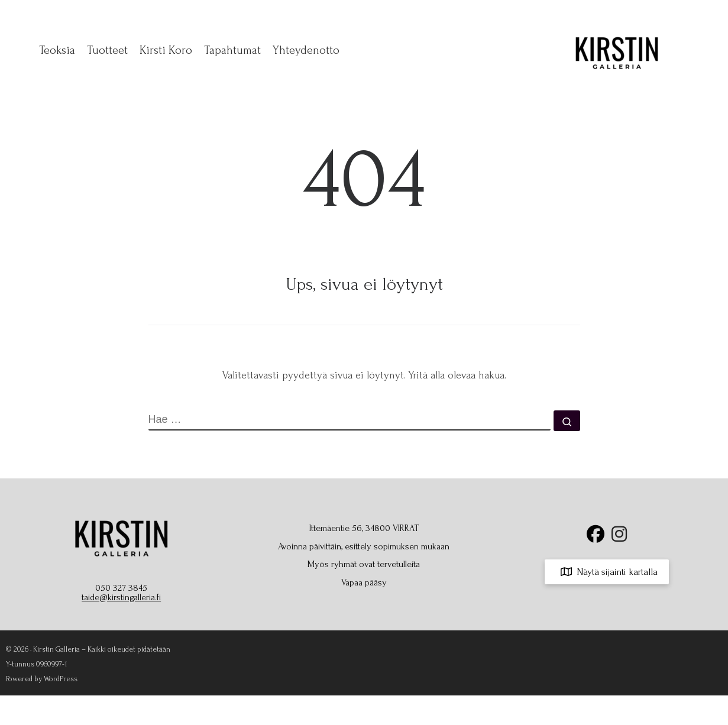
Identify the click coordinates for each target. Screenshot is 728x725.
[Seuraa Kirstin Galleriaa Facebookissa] (596, 537)
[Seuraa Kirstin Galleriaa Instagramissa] (619, 537)
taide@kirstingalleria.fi (121, 597)
